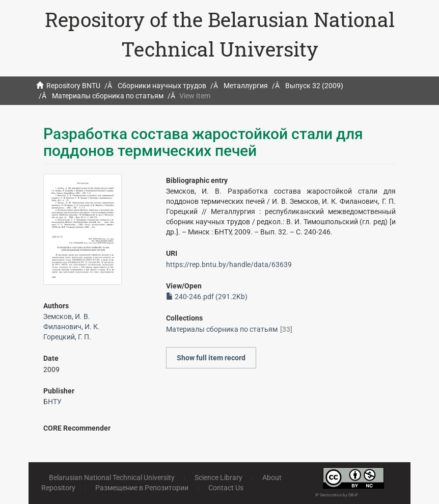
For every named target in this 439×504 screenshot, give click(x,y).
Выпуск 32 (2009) (314, 86)
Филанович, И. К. (72, 327)
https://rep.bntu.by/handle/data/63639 (229, 264)
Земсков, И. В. (67, 316)
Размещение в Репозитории (142, 488)
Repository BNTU (73, 86)
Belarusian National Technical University (112, 478)
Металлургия (246, 86)
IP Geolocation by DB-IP (337, 495)
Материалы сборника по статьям (108, 96)
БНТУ (52, 402)
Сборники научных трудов (162, 86)
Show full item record (211, 358)
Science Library (218, 478)
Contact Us (226, 488)
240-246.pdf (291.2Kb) (207, 297)
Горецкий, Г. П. (67, 337)
